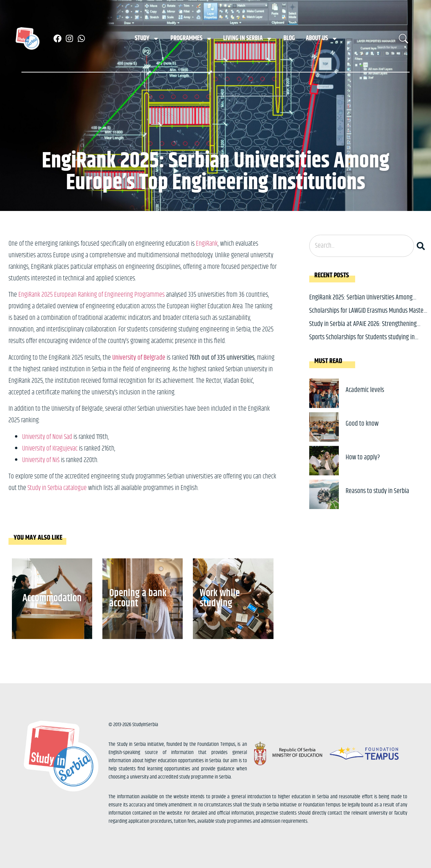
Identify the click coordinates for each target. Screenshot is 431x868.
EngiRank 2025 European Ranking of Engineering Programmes (92, 295)
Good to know (362, 424)
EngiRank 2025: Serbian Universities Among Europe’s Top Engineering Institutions (361, 303)
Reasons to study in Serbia (377, 491)
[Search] (422, 246)
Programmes (191, 39)
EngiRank (207, 244)
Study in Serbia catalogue (57, 488)
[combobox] (362, 246)
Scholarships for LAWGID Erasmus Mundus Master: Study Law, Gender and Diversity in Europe (368, 316)
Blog (289, 38)
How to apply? (363, 457)
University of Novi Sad (48, 437)
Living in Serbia (248, 39)
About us (322, 39)
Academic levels (365, 390)
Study (147, 39)
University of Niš (42, 460)
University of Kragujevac (50, 449)
